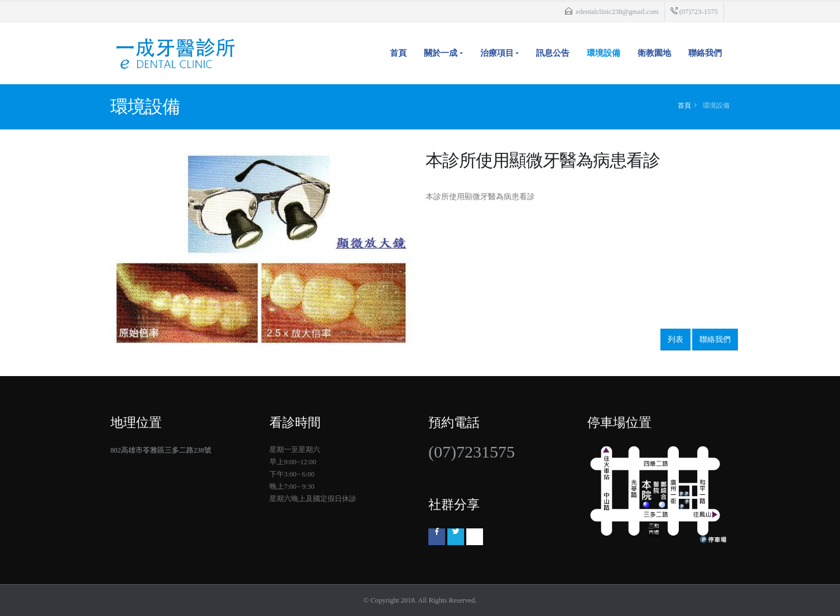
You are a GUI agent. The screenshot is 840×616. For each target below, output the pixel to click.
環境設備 (604, 53)
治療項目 (497, 53)
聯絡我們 (705, 53)
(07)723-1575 (699, 12)
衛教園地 (654, 53)
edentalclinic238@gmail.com (617, 12)
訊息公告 (553, 53)
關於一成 (441, 53)
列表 (675, 339)
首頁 (398, 53)
